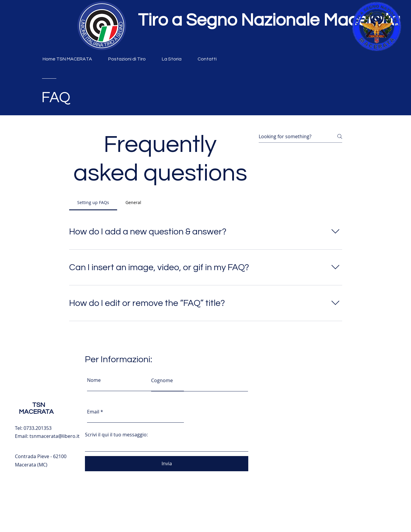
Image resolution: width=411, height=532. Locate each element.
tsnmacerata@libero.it (55, 436)
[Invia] (167, 464)
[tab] (93, 203)
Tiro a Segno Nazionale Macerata (269, 20)
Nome (94, 380)
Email (93, 412)
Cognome (162, 380)
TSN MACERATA (36, 408)
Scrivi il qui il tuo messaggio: (116, 435)
